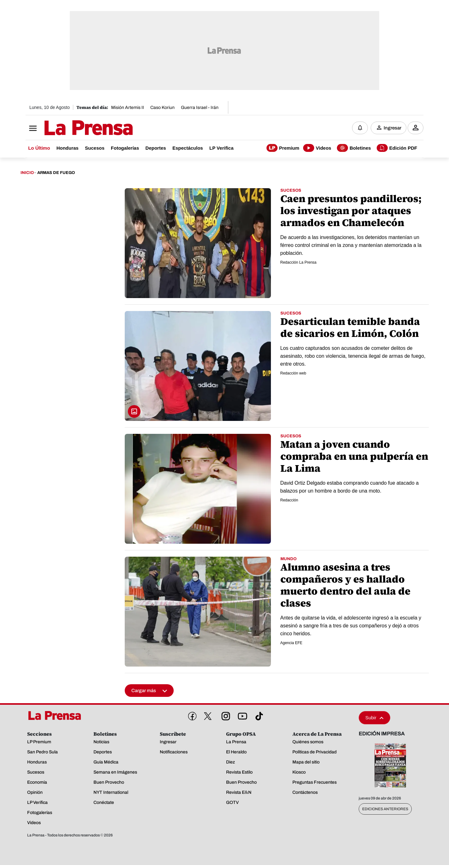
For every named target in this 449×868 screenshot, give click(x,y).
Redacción (289, 500)
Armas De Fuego (56, 173)
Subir (374, 718)
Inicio (27, 173)
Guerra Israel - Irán (200, 108)
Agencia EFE (291, 643)
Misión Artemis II (128, 108)
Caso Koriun (162, 108)
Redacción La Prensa (299, 263)
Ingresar (392, 128)
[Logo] (73, 129)
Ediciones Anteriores (385, 809)
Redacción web (293, 374)
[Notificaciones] (360, 128)
